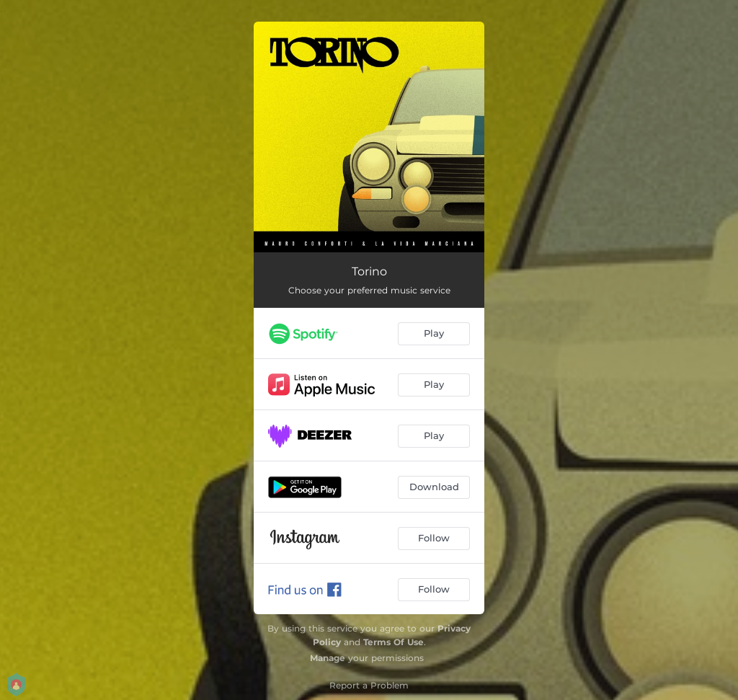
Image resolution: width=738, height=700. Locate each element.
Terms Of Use (394, 642)
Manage (328, 658)
